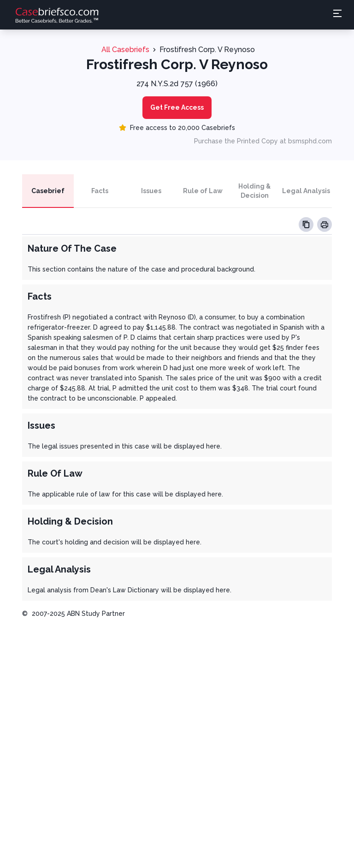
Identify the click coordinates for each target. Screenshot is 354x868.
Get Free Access (177, 107)
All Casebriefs (125, 50)
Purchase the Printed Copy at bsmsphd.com (263, 141)
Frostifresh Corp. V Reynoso (207, 50)
